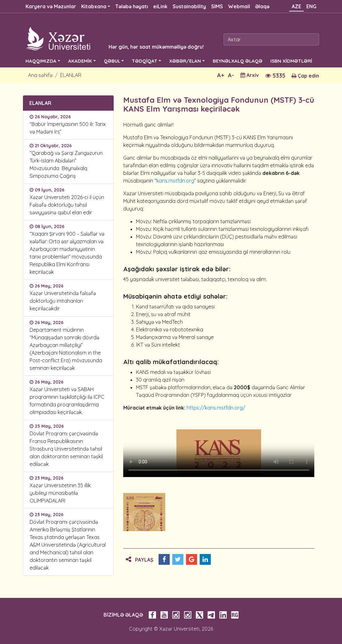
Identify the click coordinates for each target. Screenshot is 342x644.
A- (231, 75)
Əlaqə (262, 6)
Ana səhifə (40, 75)
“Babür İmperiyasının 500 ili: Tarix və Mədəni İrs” (68, 128)
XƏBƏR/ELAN (185, 61)
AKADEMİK (80, 61)
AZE (296, 6)
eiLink (160, 6)
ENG (311, 6)
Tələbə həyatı (132, 6)
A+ (221, 75)
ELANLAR (71, 75)
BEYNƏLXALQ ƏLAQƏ (238, 61)
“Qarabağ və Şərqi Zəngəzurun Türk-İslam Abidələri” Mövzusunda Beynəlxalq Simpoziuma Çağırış (66, 164)
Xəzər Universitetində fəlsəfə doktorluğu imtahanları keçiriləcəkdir (63, 301)
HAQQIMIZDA (41, 61)
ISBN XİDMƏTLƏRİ (291, 61)
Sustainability (189, 6)
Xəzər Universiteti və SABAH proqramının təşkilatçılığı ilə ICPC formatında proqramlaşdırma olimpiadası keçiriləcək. (67, 401)
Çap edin (305, 76)
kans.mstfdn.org (175, 181)
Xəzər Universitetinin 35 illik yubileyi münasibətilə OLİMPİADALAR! (60, 493)
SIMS (217, 6)
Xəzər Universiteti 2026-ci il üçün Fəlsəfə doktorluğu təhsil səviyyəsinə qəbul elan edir (67, 205)
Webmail (239, 6)
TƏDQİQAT (145, 61)
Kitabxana (94, 6)
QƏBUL (112, 61)
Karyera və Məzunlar (51, 6)
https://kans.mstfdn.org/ (216, 408)
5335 (275, 76)
